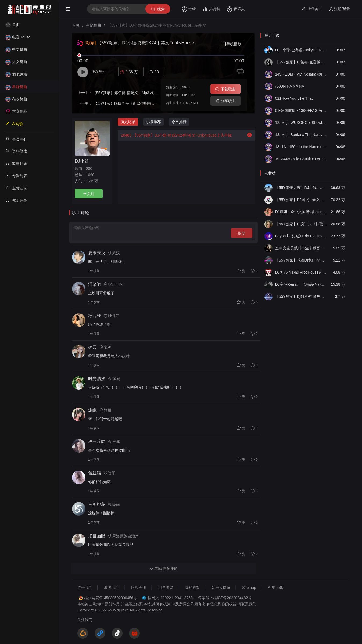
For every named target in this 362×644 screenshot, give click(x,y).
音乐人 (236, 9)
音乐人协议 (221, 588)
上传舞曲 (312, 9)
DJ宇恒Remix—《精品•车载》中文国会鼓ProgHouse (301, 284)
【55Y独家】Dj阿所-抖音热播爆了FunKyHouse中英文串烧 (301, 296)
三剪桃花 (97, 504)
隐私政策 (192, 588)
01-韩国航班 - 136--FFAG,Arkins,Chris (301, 110)
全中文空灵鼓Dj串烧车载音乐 (301, 248)
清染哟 (95, 284)
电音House (18, 37)
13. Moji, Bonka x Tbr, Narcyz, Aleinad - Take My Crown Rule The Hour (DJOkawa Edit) (301, 135)
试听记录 (16, 200)
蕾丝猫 (95, 473)
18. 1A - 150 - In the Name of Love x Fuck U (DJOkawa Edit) (301, 147)
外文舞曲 (16, 62)
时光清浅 (97, 379)
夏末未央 (97, 253)
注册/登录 (340, 9)
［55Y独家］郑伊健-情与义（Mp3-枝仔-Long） (132, 93)
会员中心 (16, 139)
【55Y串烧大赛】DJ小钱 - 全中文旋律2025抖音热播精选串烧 (301, 188)
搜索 (158, 9)
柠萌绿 (95, 316)
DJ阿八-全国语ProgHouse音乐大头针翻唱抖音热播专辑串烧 (301, 272)
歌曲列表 (16, 163)
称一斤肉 (97, 441)
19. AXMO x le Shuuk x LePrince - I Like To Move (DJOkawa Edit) (301, 159)
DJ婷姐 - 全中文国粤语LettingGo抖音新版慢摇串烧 (301, 212)
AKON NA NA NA (290, 86)
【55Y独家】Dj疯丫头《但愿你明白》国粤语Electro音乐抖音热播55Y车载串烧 (158, 103)
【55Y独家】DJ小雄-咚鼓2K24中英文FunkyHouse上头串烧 (175, 135)
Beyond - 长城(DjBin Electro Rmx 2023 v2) (301, 236)
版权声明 (139, 588)
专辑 (189, 9)
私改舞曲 (16, 99)
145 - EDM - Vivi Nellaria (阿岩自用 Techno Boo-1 (301, 74)
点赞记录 (16, 188)
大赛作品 (16, 111)
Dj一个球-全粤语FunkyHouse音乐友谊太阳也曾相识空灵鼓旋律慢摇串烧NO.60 (301, 50)
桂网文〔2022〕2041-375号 (171, 598)
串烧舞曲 (16, 87)
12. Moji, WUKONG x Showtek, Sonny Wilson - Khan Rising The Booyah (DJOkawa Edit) (301, 123)
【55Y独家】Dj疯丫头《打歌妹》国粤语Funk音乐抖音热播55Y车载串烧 (301, 224)
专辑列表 (16, 176)
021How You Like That (294, 98)
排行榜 (211, 9)
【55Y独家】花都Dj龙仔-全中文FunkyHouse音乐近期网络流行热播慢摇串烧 (301, 260)
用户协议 (166, 588)
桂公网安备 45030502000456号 (111, 598)
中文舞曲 (16, 49)
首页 (12, 25)
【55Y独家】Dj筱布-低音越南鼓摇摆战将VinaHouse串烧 (301, 62)
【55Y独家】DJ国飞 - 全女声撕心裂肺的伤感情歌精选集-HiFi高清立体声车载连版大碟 (301, 200)
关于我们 (85, 588)
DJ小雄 (82, 161)
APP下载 (275, 588)
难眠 (92, 410)
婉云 (92, 347)
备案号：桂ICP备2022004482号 (225, 598)
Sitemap (249, 588)
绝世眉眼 (97, 536)
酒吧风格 (16, 74)
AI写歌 (14, 123)
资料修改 (16, 151)
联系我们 (112, 588)
